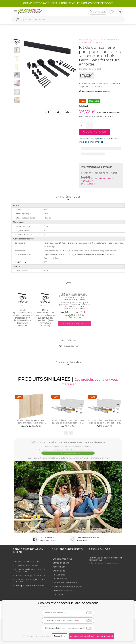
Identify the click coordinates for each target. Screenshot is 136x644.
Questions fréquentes (26, 565)
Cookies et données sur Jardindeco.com (68, 603)
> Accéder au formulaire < (104, 563)
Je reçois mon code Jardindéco (68, 453)
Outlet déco (59, 571)
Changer (86, 176)
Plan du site (59, 594)
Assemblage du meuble (91, 42)
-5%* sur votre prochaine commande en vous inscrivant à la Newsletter (68, 442)
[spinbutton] (85, 126)
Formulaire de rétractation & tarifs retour (30, 570)
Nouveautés (59, 575)
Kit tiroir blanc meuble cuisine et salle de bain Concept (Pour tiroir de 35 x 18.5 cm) (104, 423)
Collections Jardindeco (65, 582)
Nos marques (60, 579)
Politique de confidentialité (29, 585)
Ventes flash (59, 567)
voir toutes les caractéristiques (94, 91)
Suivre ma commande (27, 561)
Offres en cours (61, 563)
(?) (65, 613)
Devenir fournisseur (63, 590)
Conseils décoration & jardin (67, 586)
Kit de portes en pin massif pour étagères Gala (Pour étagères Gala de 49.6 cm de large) (31, 424)
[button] (89, 124)
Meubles (84, 40)
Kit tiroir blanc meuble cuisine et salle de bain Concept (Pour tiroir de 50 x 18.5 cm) (68, 423)
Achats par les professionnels (30, 575)
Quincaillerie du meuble (104, 40)
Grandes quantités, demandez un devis (31, 580)
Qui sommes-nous (62, 559)
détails (44, 606)
